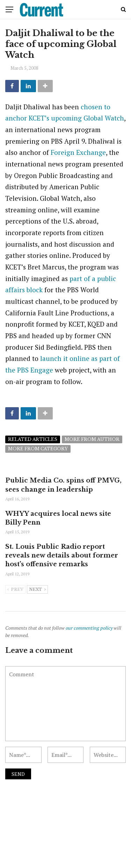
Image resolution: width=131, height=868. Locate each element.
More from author (92, 439)
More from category (38, 449)
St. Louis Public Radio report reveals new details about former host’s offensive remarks (62, 555)
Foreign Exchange (78, 152)
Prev (15, 590)
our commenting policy (89, 628)
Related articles (33, 439)
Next (37, 590)
